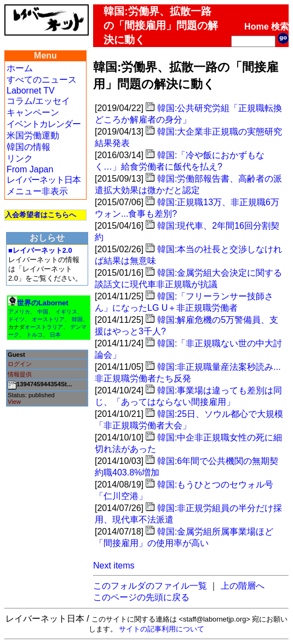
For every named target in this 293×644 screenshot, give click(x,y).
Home (256, 27)
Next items (114, 565)
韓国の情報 (28, 147)
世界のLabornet (43, 303)
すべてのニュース (42, 80)
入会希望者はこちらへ (41, 215)
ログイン (20, 364)
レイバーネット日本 (44, 180)
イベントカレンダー (44, 124)
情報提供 (20, 374)
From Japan (30, 169)
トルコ (35, 335)
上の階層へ (243, 586)
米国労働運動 (33, 135)
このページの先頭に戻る (141, 597)
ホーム (20, 68)
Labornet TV (31, 91)
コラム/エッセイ (38, 101)
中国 (43, 312)
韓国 (77, 319)
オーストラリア (44, 327)
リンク (20, 158)
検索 (280, 27)
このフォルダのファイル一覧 (150, 586)
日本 (55, 335)
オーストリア (48, 319)
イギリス (66, 312)
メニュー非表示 (37, 191)
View (14, 402)
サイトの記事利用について (162, 629)
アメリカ (19, 312)
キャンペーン (33, 112)
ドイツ (16, 319)
